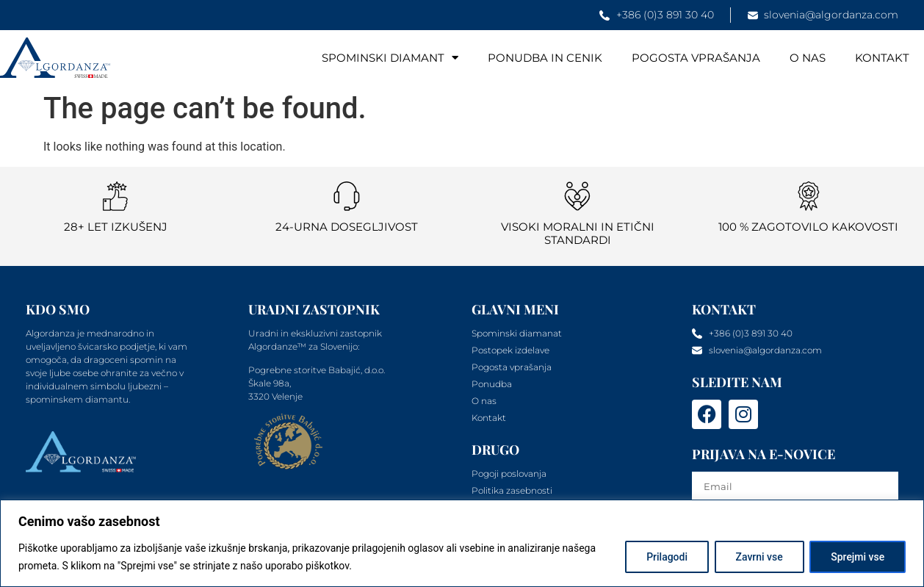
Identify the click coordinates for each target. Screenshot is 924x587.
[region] (462, 543)
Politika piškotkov (395, 566)
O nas (808, 58)
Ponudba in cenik (545, 58)
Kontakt (882, 58)
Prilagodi (666, 557)
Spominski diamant (390, 58)
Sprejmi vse (858, 557)
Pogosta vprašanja (696, 58)
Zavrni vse (759, 557)
